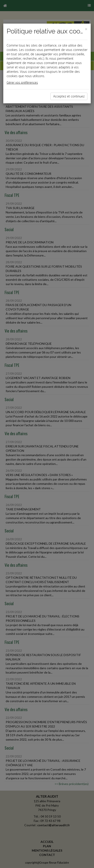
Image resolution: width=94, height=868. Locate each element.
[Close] (86, 29)
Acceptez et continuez (69, 96)
